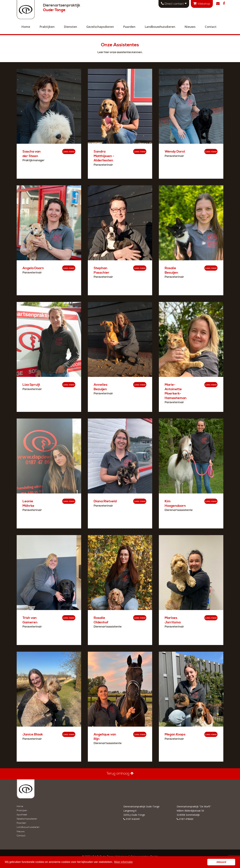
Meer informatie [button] (123, 862)
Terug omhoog (120, 774)
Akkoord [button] (221, 862)
